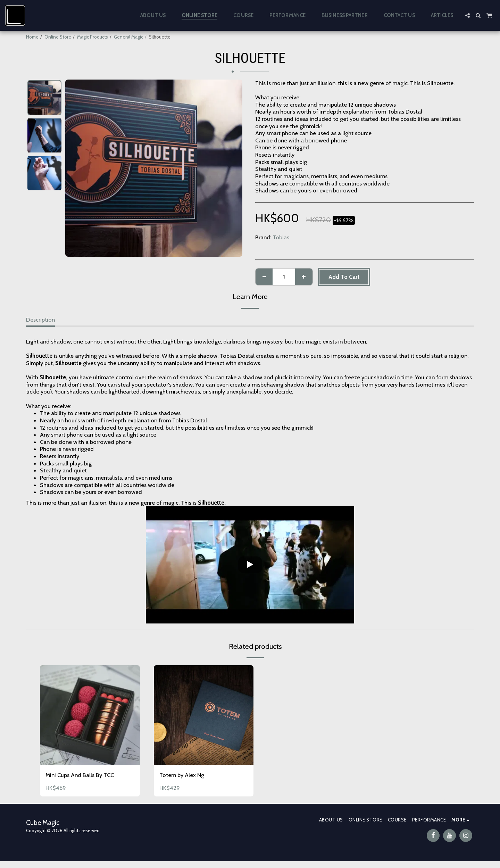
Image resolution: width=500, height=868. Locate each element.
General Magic (128, 37)
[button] (468, 15)
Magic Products (93, 37)
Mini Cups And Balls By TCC (80, 775)
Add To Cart (344, 277)
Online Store (58, 37)
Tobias (281, 237)
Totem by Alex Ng (182, 775)
